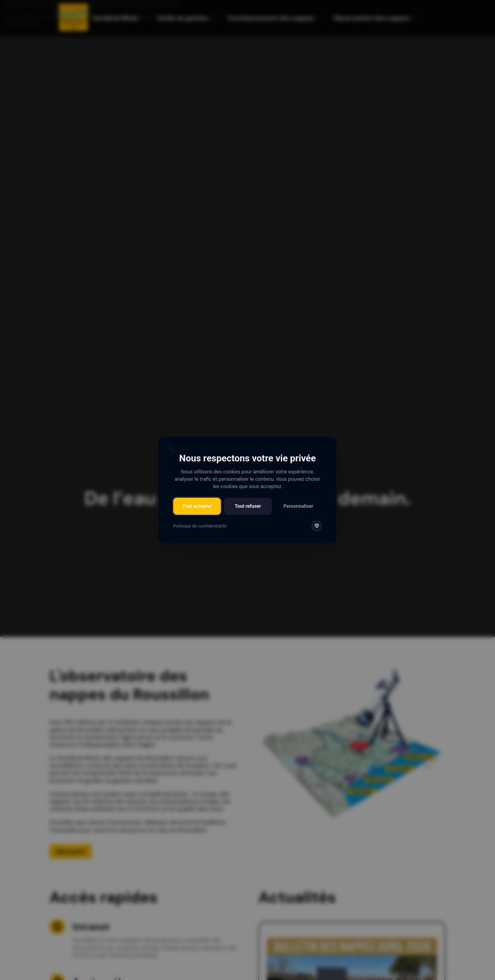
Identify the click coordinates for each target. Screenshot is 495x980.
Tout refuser (248, 506)
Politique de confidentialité (200, 526)
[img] (317, 526)
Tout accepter (197, 506)
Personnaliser (298, 506)
